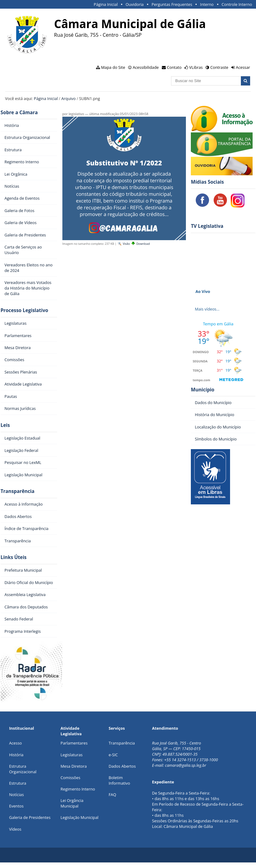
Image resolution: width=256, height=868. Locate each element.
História (16, 755)
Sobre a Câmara (19, 113)
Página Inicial (106, 4)
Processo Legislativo (24, 310)
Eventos (16, 806)
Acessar (243, 67)
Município (203, 390)
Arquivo (69, 98)
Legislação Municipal (80, 817)
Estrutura (18, 783)
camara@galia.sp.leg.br (185, 765)
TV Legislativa (207, 226)
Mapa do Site (113, 67)
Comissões (70, 778)
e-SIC (113, 755)
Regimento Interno (78, 789)
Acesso (15, 743)
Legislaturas (71, 755)
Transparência (18, 491)
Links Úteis (14, 557)
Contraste (219, 67)
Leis (5, 425)
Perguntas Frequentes (172, 4)
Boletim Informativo (120, 780)
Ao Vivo (203, 291)
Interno (207, 4)
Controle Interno (237, 4)
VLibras (196, 67)
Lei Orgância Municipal (72, 803)
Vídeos (15, 829)
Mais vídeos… (207, 309)
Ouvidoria (135, 4)
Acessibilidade (146, 67)
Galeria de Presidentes (30, 817)
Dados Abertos (122, 766)
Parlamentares (74, 743)
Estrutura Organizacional (23, 769)
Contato (174, 67)
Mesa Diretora (74, 766)
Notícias (16, 795)
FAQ (113, 795)
